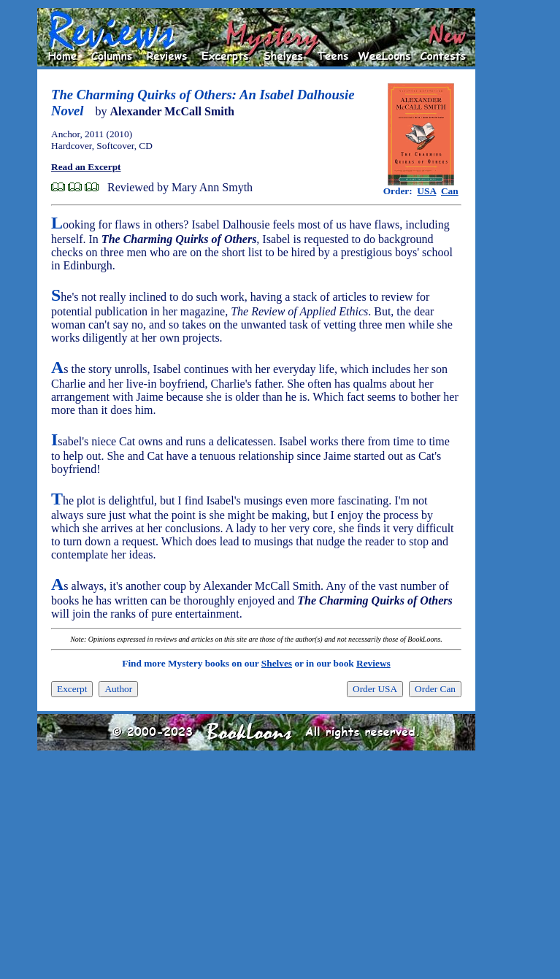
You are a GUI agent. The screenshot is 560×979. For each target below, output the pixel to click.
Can (450, 191)
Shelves (277, 663)
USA (426, 191)
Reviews (373, 663)
